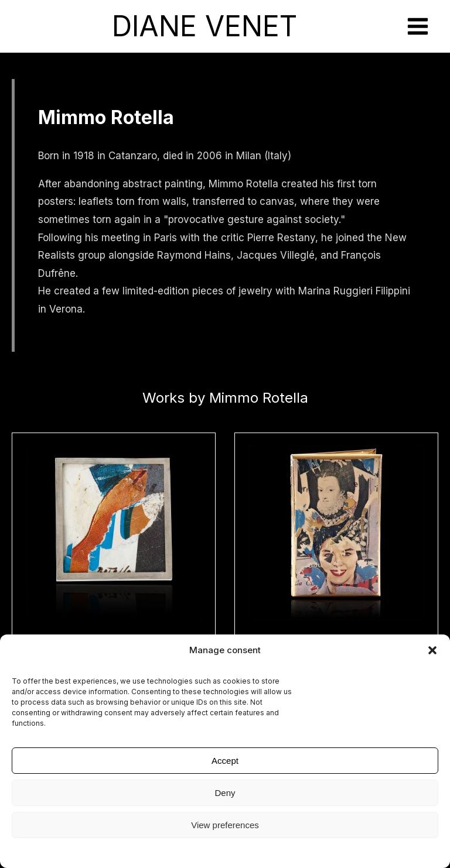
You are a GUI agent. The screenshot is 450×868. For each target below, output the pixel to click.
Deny (225, 793)
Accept (225, 761)
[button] (432, 650)
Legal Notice (225, 852)
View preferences (225, 825)
